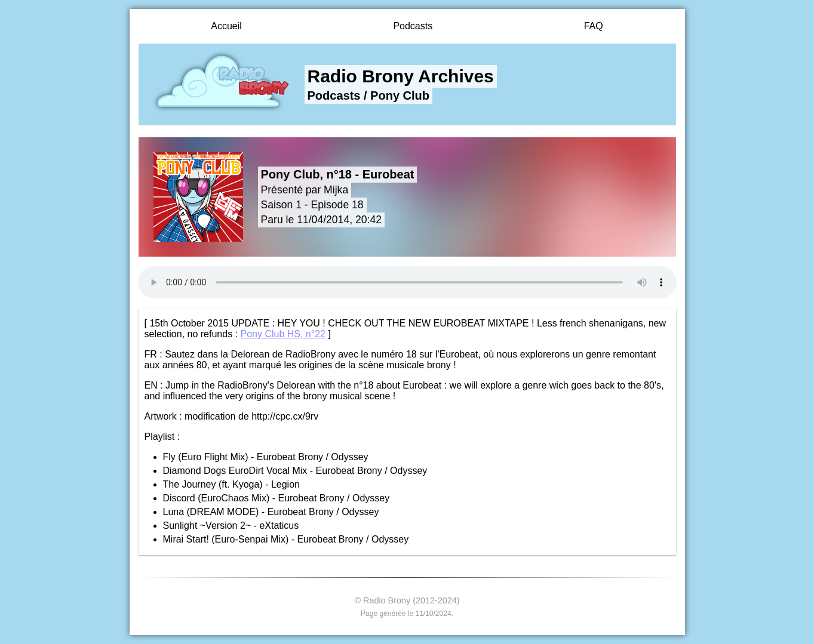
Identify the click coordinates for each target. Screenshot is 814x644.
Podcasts (413, 26)
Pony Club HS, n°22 (282, 334)
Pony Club (400, 95)
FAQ (594, 26)
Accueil (226, 26)
